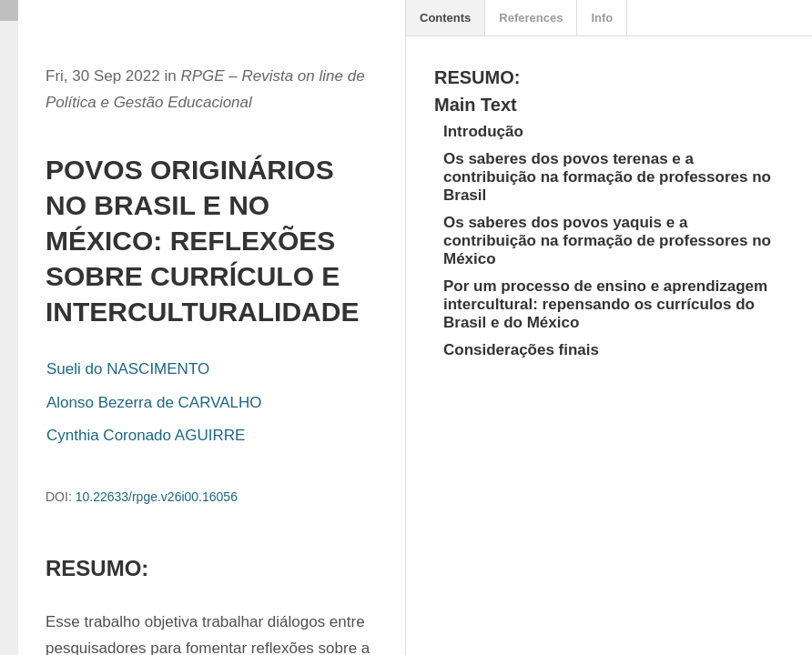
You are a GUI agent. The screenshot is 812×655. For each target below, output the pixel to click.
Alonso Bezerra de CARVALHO (154, 403)
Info (602, 18)
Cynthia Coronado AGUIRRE (146, 435)
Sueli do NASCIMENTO (128, 369)
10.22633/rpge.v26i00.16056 (157, 497)
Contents (445, 18)
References (531, 18)
